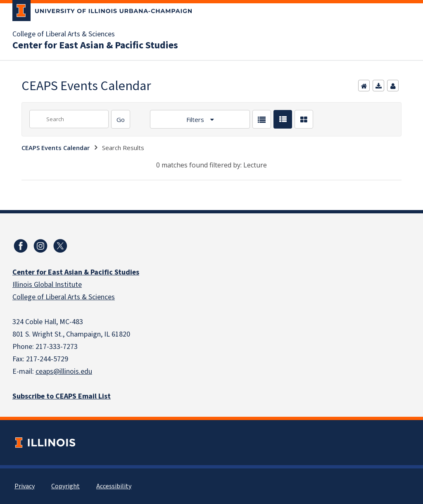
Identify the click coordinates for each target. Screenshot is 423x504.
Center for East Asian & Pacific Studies (95, 45)
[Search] (121, 119)
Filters (196, 119)
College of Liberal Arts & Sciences (64, 34)
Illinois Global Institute (47, 285)
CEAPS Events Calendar (56, 148)
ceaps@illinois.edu (64, 371)
